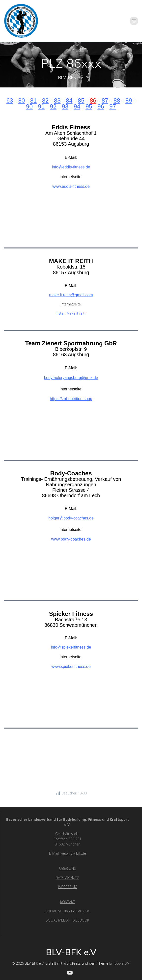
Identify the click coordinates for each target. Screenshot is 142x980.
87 (105, 100)
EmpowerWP (119, 963)
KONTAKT (68, 902)
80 (22, 100)
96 (101, 106)
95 (89, 106)
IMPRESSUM (68, 887)
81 (34, 100)
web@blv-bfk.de (73, 853)
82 (45, 100)
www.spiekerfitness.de (71, 667)
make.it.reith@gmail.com (71, 295)
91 (41, 106)
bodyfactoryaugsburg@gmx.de (71, 378)
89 (129, 100)
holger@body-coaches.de (71, 518)
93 (65, 106)
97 (113, 106)
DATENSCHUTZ (67, 878)
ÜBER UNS (68, 868)
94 (77, 106)
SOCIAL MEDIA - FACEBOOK (68, 920)
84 (69, 100)
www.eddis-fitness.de (71, 186)
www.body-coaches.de (71, 539)
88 (117, 100)
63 (10, 100)
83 (57, 100)
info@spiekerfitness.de (71, 647)
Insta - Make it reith (71, 313)
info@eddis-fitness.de (71, 167)
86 (93, 100)
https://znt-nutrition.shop (71, 399)
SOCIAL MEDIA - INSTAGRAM (67, 911)
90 (29, 106)
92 (53, 106)
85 (81, 100)
